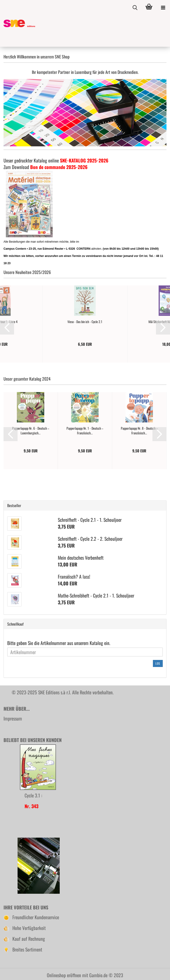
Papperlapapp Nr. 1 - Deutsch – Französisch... (85, 431)
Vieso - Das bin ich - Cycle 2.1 (85, 322)
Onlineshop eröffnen (64, 975)
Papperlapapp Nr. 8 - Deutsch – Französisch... (139, 431)
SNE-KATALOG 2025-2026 (84, 160)
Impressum (13, 718)
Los (158, 663)
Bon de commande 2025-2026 (59, 167)
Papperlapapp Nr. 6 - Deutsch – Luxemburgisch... (31, 431)
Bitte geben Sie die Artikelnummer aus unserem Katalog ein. (59, 643)
